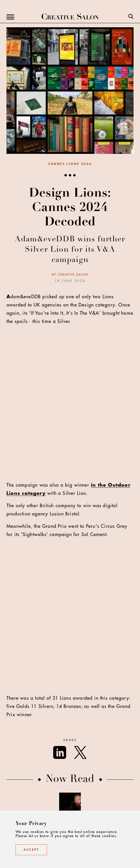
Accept (31, 850)
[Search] (131, 17)
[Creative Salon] (70, 17)
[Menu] (10, 17)
